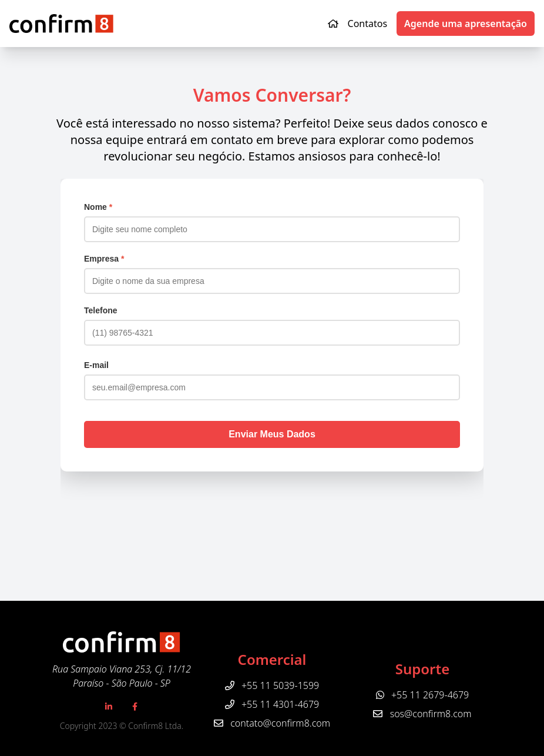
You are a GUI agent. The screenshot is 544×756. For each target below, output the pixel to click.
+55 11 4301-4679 (272, 704)
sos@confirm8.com (431, 714)
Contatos (368, 24)
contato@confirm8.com (280, 723)
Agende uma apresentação (466, 24)
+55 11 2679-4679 (422, 695)
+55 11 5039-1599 (272, 685)
